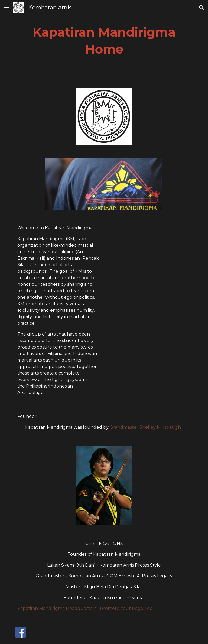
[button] (6, 7)
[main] (104, 41)
